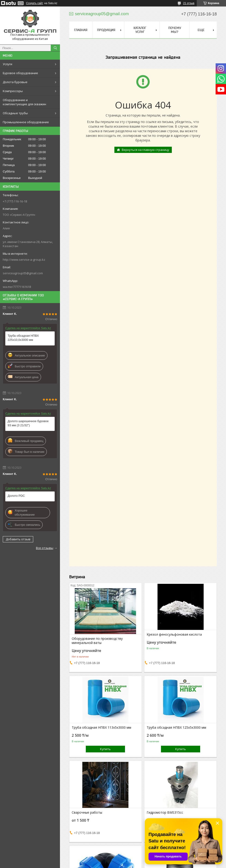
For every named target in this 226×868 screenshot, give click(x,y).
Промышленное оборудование (26, 122)
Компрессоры (13, 91)
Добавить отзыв (18, 539)
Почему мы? (175, 30)
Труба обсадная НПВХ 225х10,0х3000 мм (23, 338)
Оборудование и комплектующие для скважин (24, 102)
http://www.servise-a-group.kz (24, 260)
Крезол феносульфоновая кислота (174, 634)
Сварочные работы (87, 812)
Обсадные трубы (15, 113)
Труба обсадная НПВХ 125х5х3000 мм (176, 728)
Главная (81, 30)
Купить (105, 749)
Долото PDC (16, 496)
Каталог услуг (140, 30)
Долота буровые (15, 82)
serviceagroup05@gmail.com (23, 273)
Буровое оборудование (20, 73)
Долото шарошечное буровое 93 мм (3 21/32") (28, 423)
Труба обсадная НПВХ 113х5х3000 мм (101, 728)
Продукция (106, 30)
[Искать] (55, 48)
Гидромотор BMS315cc (165, 812)
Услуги (7, 64)
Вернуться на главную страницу (146, 150)
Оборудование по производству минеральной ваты (97, 641)
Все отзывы (45, 548)
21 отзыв (189, 3)
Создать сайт (35, 3)
